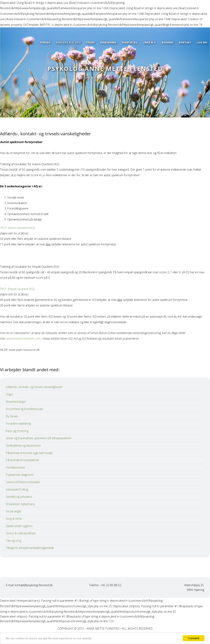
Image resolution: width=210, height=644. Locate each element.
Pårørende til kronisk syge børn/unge (29, 453)
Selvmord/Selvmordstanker (23, 482)
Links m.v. (150, 42)
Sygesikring (108, 42)
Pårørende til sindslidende (22, 460)
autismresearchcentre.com (23, 338)
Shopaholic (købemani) (20, 504)
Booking (168, 42)
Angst (9, 394)
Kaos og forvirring (17, 431)
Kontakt (185, 42)
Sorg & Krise (14, 519)
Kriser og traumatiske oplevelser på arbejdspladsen (39, 438)
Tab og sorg (13, 541)
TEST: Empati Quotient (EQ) (17, 289)
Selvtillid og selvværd (19, 497)
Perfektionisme (15, 467)
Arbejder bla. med (68, 42)
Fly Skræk (12, 416)
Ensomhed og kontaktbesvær (24, 409)
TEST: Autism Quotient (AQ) (17, 228)
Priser (90, 42)
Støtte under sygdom (19, 526)
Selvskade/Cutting (17, 489)
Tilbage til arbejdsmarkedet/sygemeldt (30, 548)
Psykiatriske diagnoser (20, 475)
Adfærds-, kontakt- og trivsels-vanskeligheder (34, 387)
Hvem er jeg (130, 42)
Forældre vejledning (18, 424)
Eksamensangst (16, 402)
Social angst (13, 511)
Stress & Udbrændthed (21, 533)
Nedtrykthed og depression (23, 445)
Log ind (202, 42)
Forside (45, 42)
